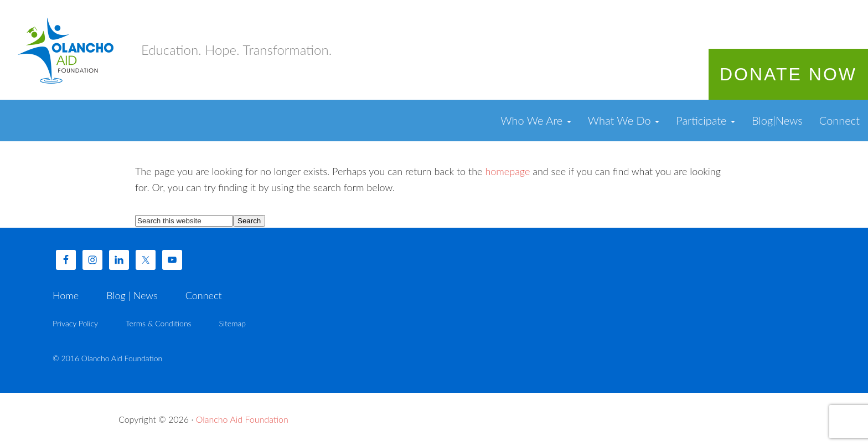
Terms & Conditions (159, 323)
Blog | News (132, 295)
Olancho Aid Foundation (66, 50)
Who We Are (536, 120)
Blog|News (777, 120)
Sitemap (232, 323)
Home (66, 295)
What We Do (624, 120)
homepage (507, 171)
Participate (706, 120)
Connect (839, 120)
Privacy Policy (75, 323)
